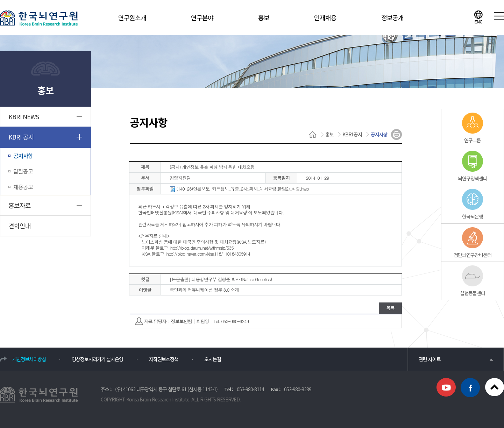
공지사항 (23, 156)
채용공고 (23, 187)
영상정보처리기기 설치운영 (97, 359)
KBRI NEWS (24, 116)
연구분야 (202, 17)
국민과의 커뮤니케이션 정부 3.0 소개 (204, 290)
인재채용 (325, 17)
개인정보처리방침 (29, 359)
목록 (390, 308)
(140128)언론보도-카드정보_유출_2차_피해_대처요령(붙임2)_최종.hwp (239, 189)
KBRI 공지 (21, 137)
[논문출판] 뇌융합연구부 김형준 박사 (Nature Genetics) (221, 279)
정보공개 (392, 17)
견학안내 (20, 226)
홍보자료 (20, 205)
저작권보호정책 (164, 359)
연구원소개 (132, 17)
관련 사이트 (456, 359)
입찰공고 (23, 171)
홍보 (264, 17)
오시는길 (213, 359)
